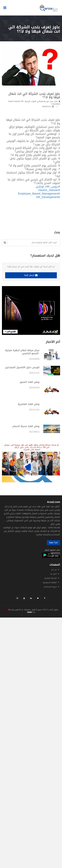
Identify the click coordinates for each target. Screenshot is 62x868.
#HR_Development (48, 197)
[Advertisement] (31, 649)
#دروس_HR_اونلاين (48, 187)
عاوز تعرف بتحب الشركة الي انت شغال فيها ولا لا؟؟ (34, 95)
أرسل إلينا (31, 275)
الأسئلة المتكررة (51, 578)
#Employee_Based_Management (39, 194)
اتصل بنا (54, 574)
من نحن (54, 570)
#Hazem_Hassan (49, 190)
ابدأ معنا (53, 543)
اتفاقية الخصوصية (50, 583)
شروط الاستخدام (50, 587)
